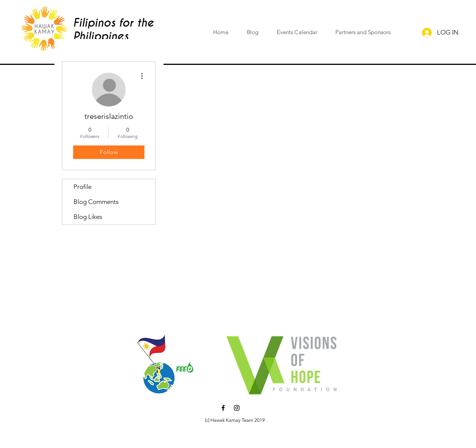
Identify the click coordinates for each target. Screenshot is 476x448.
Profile (83, 187)
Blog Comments (96, 202)
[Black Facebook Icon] (223, 408)
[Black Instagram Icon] (237, 408)
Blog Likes (88, 217)
